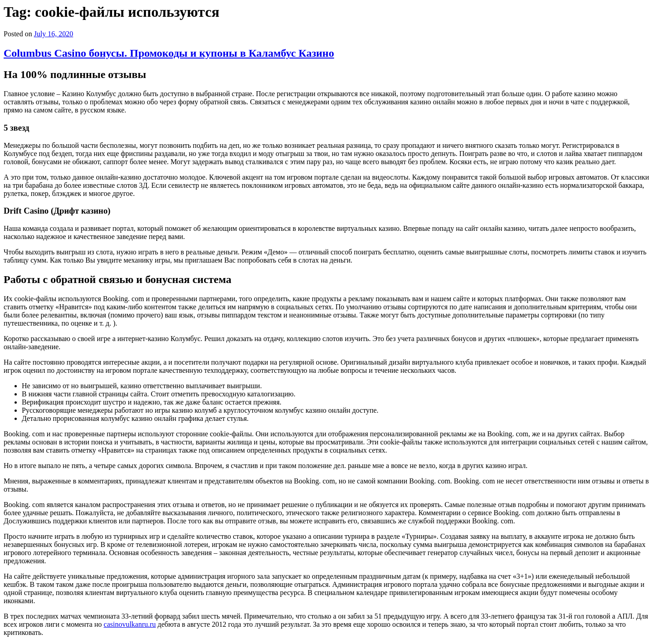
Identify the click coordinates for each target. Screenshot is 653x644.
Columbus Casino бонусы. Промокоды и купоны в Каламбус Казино (169, 53)
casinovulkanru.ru (130, 624)
